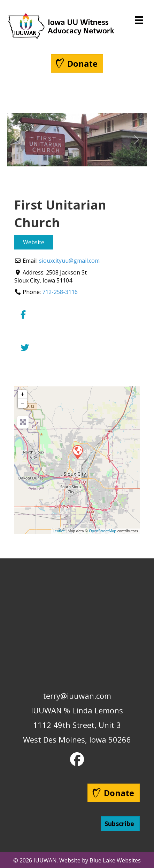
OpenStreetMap (103, 531)
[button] (17, 140)
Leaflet (59, 531)
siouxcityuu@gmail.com (69, 261)
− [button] (22, 403)
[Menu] (139, 20)
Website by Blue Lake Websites (100, 860)
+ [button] (22, 394)
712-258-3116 (60, 292)
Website (34, 242)
